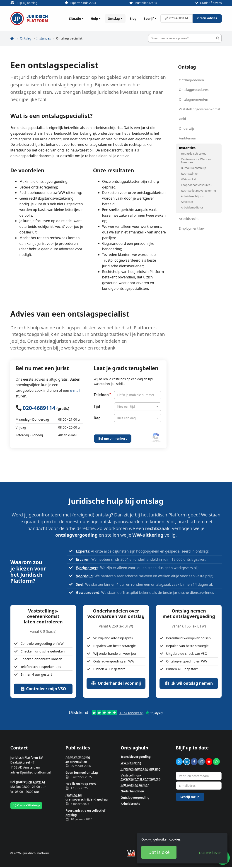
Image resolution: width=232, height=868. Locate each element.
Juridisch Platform (29, 19)
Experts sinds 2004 (83, 3)
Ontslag (116, 19)
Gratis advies (207, 18)
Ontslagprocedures (194, 89)
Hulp (96, 19)
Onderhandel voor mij (116, 683)
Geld (182, 119)
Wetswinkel (188, 179)
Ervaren (83, 559)
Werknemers (87, 568)
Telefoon (101, 395)
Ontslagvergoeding (135, 798)
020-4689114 (176, 18)
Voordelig (84, 576)
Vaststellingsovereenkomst (199, 109)
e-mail (75, 390)
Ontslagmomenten (193, 99)
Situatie (77, 19)
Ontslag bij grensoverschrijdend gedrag (87, 797)
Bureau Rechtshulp (194, 168)
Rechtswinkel (190, 174)
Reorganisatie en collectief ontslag (85, 813)
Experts (82, 551)
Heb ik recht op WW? (81, 784)
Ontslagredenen (191, 80)
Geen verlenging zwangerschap (78, 759)
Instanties (44, 38)
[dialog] (182, 848)
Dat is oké (159, 852)
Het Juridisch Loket (193, 154)
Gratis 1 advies (211, 3)
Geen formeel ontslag (82, 773)
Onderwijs (187, 128)
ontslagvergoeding (76, 535)
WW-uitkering (148, 535)
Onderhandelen (132, 791)
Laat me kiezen (210, 853)
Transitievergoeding (135, 757)
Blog (133, 19)
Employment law (192, 228)
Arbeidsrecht (189, 218)
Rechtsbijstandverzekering (199, 191)
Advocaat (187, 202)
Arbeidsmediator (192, 207)
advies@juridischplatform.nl (31, 772)
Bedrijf (150, 19)
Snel (80, 584)
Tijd (97, 406)
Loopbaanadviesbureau (197, 185)
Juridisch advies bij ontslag (140, 769)
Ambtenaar (187, 138)
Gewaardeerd (88, 593)
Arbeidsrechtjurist (193, 196)
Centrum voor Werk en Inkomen (196, 161)
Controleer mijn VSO (43, 689)
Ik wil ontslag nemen (189, 683)
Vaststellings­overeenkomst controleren (141, 777)
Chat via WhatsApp (26, 806)
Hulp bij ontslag (26, 3)
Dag (97, 418)
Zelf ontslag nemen (135, 785)
